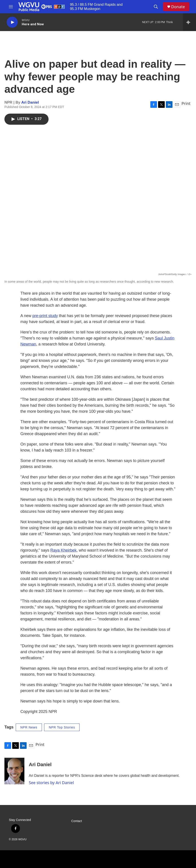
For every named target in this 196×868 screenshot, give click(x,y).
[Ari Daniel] (14, 771)
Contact (76, 821)
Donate (178, 7)
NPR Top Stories (62, 727)
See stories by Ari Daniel (51, 783)
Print (186, 103)
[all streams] (189, 22)
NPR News (29, 727)
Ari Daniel (30, 102)
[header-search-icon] (156, 7)
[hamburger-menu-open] (11, 7)
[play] (12, 22)
